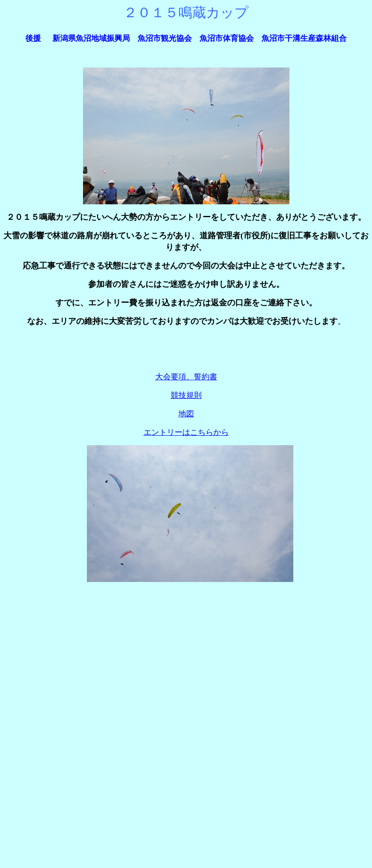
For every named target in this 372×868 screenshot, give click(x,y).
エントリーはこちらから (186, 432)
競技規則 (186, 395)
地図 (186, 414)
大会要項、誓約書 (186, 377)
